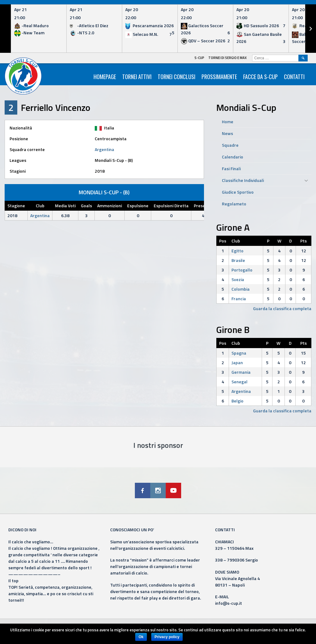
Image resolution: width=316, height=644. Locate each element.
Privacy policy (167, 637)
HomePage (105, 77)
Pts (304, 241)
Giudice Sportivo (238, 192)
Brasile (238, 260)
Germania (241, 372)
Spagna (239, 353)
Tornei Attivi (137, 77)
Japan (237, 362)
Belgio (237, 401)
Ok (141, 637)
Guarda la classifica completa (282, 308)
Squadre (230, 145)
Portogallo (242, 270)
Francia (239, 299)
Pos (223, 241)
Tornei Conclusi (177, 77)
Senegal (239, 382)
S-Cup (199, 58)
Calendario (233, 157)
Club (236, 241)
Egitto (237, 251)
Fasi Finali (231, 168)
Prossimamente (219, 77)
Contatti (294, 77)
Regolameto (234, 204)
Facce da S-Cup (260, 77)
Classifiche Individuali (243, 180)
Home (228, 122)
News (227, 133)
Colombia (241, 289)
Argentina (104, 149)
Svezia (238, 279)
